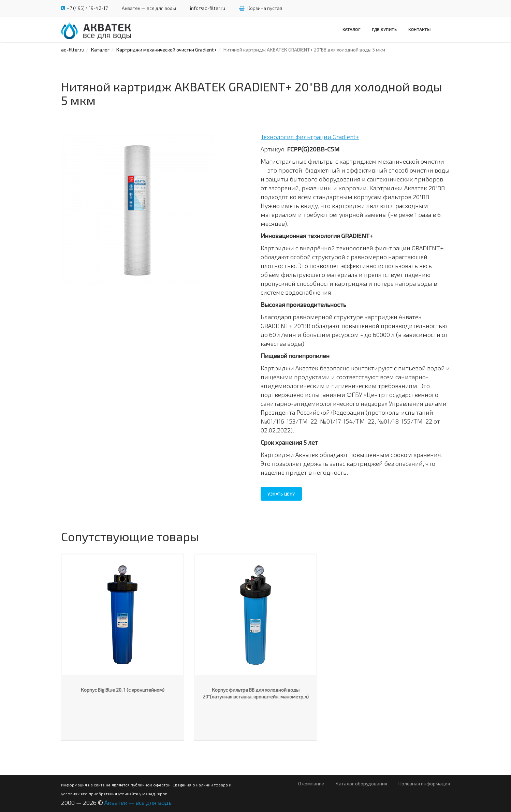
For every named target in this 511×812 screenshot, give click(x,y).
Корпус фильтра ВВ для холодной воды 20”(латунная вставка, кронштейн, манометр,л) (256, 693)
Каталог (352, 29)
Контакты (419, 29)
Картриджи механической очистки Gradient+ (166, 50)
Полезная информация (424, 784)
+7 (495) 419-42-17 (87, 8)
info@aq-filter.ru (208, 8)
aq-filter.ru (73, 50)
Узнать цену (281, 494)
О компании (311, 784)
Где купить (384, 29)
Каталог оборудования (361, 784)
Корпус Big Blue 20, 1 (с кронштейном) (123, 690)
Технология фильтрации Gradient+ (310, 137)
